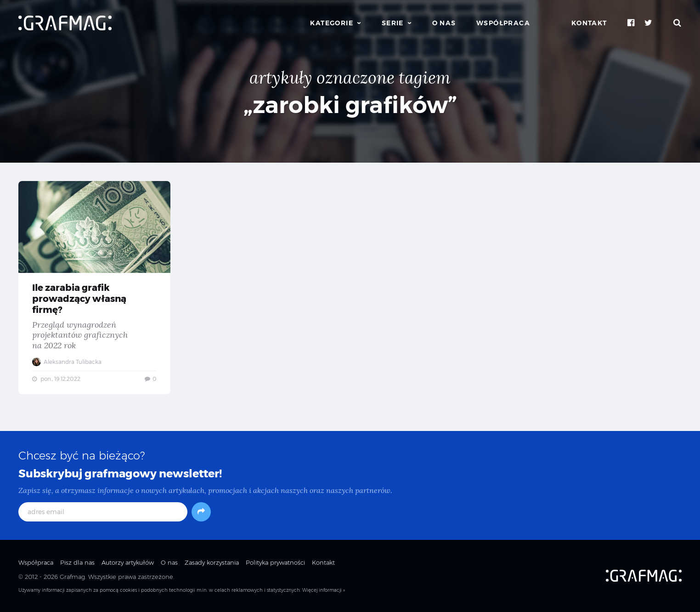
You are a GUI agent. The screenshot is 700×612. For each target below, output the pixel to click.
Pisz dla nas (77, 562)
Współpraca (503, 23)
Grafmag (72, 577)
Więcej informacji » (324, 590)
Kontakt (589, 23)
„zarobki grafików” (350, 105)
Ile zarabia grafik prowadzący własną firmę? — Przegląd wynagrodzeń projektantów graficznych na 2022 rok (94, 288)
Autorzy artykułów (128, 562)
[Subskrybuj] (201, 512)
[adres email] (103, 512)
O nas (444, 23)
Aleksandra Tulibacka (67, 362)
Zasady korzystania (212, 562)
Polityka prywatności (275, 562)
